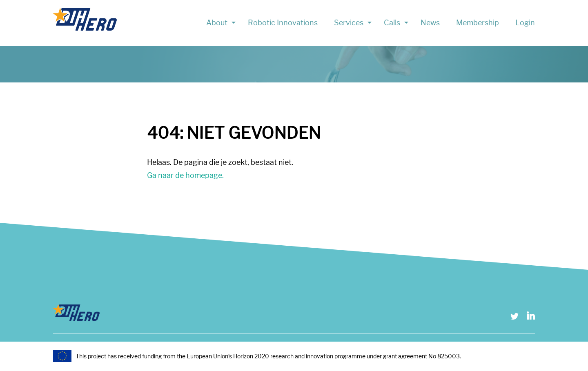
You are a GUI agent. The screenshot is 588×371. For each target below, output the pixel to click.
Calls (392, 23)
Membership (478, 23)
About (217, 23)
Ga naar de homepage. (185, 175)
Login (525, 23)
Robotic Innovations (283, 23)
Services (349, 23)
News (430, 23)
